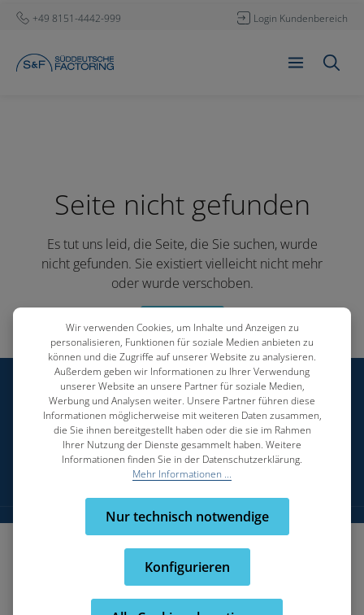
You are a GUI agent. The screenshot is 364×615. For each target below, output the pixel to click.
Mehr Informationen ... (182, 474)
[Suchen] (331, 63)
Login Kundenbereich (301, 18)
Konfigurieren (187, 567)
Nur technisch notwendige (187, 517)
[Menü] (296, 63)
